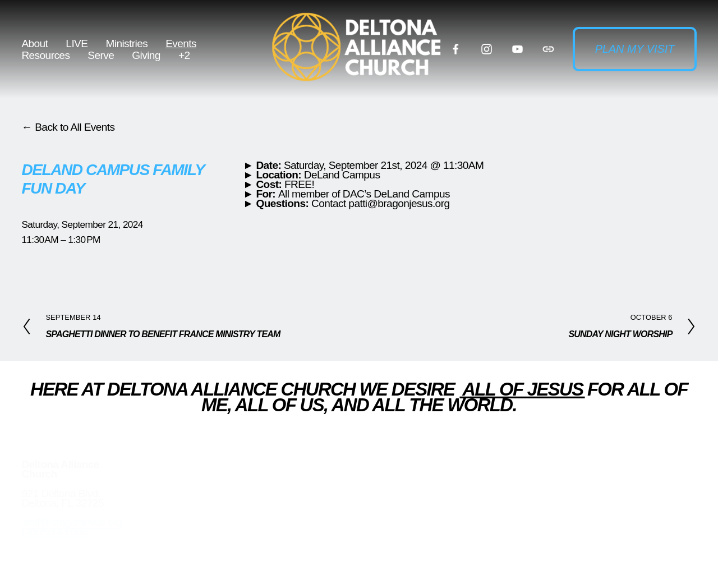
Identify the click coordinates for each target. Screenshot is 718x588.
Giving (146, 55)
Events (181, 43)
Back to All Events (75, 127)
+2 (184, 55)
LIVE (77, 43)
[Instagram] (487, 49)
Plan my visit (635, 49)
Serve (101, 55)
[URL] (548, 49)
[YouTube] (517, 49)
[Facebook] (456, 49)
